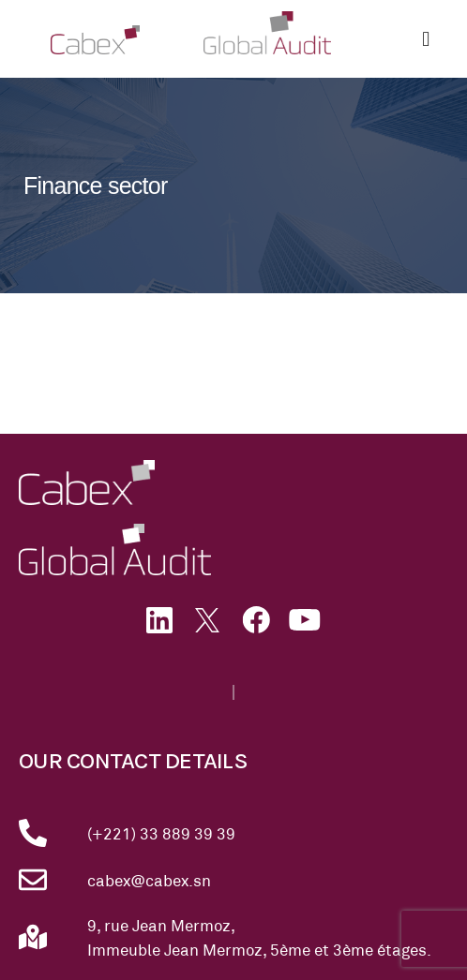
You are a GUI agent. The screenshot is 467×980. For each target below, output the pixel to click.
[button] (426, 39)
